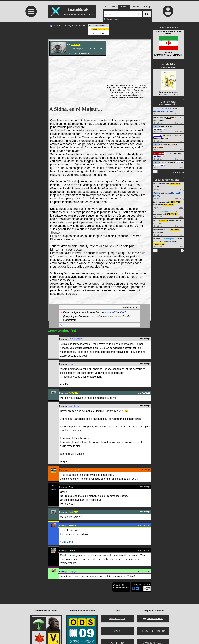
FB (152, 631)
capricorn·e (158, 156)
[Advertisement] (31, 49)
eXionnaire (158, 136)
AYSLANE (81, 26)
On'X (123, 312)
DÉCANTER (168, 204)
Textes (58, 26)
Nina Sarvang (159, 154)
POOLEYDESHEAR (161, 108)
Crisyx (156, 126)
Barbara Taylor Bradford (163, 111)
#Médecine (168, 211)
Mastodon (161, 631)
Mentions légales (117, 618)
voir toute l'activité (178, 172)
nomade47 (111, 312)
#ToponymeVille (171, 238)
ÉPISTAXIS (172, 213)
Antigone (171, 118)
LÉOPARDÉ (175, 229)
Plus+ (181, 114)
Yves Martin (67, 542)
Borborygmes (159, 129)
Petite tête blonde (97, 33)
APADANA (164, 220)
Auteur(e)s (69, 26)
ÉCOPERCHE (175, 184)
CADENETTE (159, 243)
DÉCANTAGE (175, 202)
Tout (177, 114)
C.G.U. (117, 631)
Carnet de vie (103, 26)
